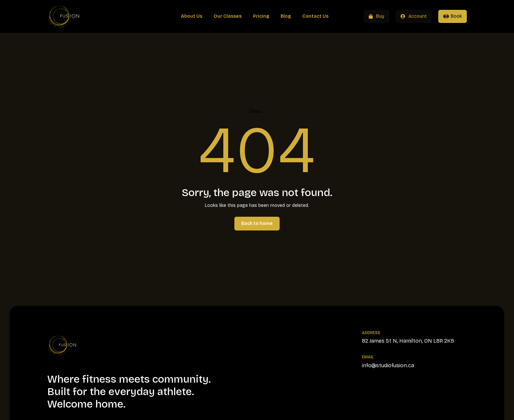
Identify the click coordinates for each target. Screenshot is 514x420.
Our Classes (228, 16)
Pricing (261, 16)
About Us (192, 16)
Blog (286, 16)
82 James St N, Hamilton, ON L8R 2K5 (408, 341)
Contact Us (315, 16)
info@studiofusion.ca (388, 365)
